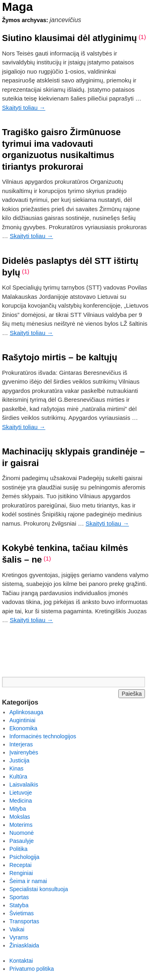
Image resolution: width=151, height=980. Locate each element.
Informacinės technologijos (43, 736)
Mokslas (20, 817)
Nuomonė (22, 833)
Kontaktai (21, 961)
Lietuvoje (21, 793)
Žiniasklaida (24, 945)
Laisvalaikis (24, 785)
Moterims (21, 825)
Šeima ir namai (28, 881)
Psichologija (24, 857)
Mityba (18, 809)
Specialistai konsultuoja (39, 889)
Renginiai (21, 873)
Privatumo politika (32, 969)
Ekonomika (23, 728)
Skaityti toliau (24, 108)
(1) (142, 37)
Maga (18, 7)
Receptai (20, 865)
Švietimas (22, 913)
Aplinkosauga (26, 712)
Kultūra (18, 777)
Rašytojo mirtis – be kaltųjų (60, 357)
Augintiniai (22, 720)
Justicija (19, 760)
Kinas (16, 768)
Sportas (19, 897)
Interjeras (21, 744)
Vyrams (19, 937)
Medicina (21, 801)
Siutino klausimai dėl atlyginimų (69, 38)
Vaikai (17, 929)
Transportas (24, 921)
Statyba (19, 905)
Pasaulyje (22, 841)
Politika (18, 849)
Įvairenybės (24, 752)
